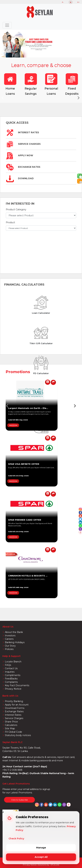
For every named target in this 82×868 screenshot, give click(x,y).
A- (63, 2)
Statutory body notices (18, 735)
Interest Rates (22, 132)
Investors (10, 636)
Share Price (11, 722)
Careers (9, 639)
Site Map (10, 728)
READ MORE (13, 425)
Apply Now (19, 155)
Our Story (10, 646)
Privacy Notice (13, 689)
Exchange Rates (23, 167)
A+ (78, 2)
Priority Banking (14, 701)
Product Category (16, 209)
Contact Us (11, 668)
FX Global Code (13, 732)
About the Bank (14, 632)
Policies (9, 649)
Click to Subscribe (19, 800)
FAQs (8, 665)
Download (20, 178)
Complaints (11, 682)
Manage (41, 848)
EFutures (55, 865)
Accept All (41, 857)
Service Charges (23, 144)
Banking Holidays (15, 642)
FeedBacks (11, 679)
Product (10, 222)
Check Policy (16, 839)
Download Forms (15, 708)
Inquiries (10, 672)
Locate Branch (13, 662)
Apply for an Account (17, 705)
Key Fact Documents (17, 685)
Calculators (11, 725)
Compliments (13, 675)
